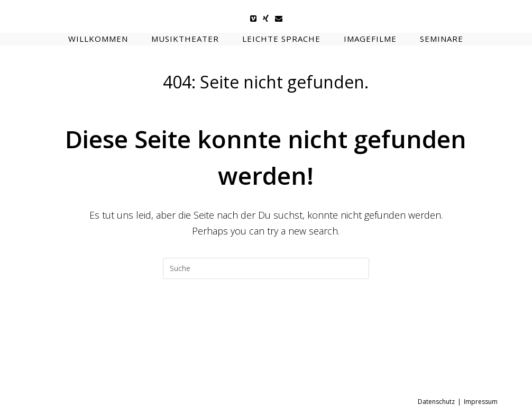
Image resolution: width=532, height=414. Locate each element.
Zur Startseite (266, 321)
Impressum (481, 402)
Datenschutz (436, 402)
